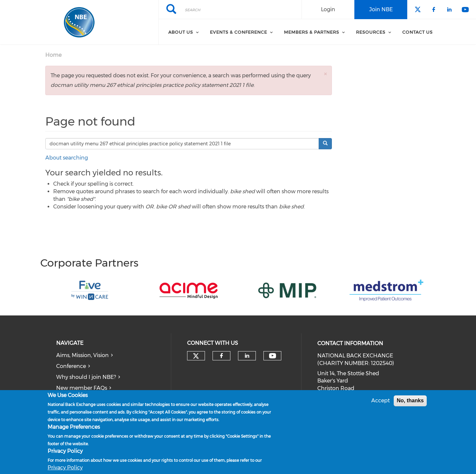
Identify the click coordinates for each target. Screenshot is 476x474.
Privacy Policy (65, 468)
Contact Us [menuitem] (417, 32)
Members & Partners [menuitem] (312, 32)
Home (53, 55)
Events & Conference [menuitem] (238, 32)
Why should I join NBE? (86, 377)
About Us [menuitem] (181, 32)
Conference (71, 366)
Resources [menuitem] (371, 32)
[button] (325, 74)
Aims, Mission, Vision (82, 355)
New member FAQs (82, 388)
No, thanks (410, 401)
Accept (380, 401)
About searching (67, 158)
